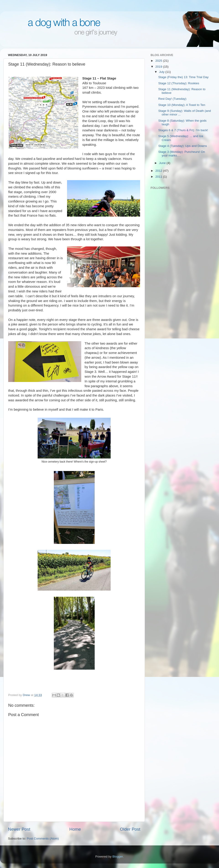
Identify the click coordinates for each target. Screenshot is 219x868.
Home (75, 829)
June (163, 163)
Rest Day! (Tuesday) (172, 99)
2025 (159, 61)
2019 (159, 67)
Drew (27, 695)
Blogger (118, 856)
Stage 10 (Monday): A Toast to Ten (182, 105)
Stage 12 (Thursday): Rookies (179, 83)
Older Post (130, 829)
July (162, 72)
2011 (159, 177)
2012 (159, 171)
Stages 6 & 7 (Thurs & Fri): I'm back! (183, 130)
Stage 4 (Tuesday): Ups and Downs (183, 146)
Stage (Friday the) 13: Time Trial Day (184, 77)
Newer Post (19, 829)
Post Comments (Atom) (43, 839)
